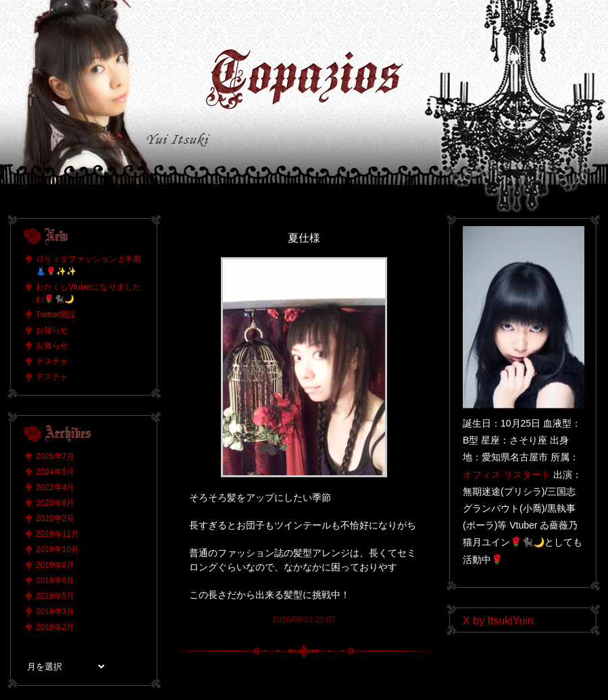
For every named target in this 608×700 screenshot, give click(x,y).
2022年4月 (55, 487)
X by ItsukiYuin (498, 621)
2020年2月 (55, 518)
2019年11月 (57, 534)
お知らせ (52, 330)
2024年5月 (55, 472)
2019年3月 (55, 612)
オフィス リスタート (507, 475)
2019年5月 (55, 596)
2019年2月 (55, 627)
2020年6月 (55, 503)
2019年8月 (55, 565)
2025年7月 (55, 456)
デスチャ (52, 361)
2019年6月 (55, 581)
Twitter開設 (56, 315)
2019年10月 (57, 549)
